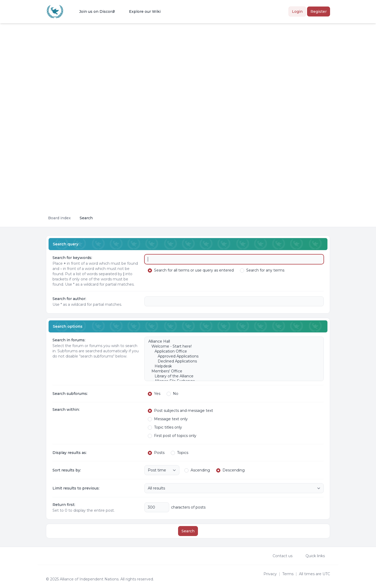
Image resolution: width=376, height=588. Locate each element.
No (172, 394)
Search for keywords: (72, 258)
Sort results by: (67, 470)
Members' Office (231, 371)
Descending (230, 470)
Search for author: (69, 299)
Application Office (231, 351)
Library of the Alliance (231, 376)
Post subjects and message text (180, 411)
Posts (156, 453)
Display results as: (70, 453)
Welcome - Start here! (231, 346)
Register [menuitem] (319, 11)
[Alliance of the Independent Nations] (55, 12)
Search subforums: (70, 394)
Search (188, 531)
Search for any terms (262, 270)
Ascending (197, 470)
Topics (180, 453)
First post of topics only (172, 436)
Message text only (168, 419)
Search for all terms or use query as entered (191, 270)
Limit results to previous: (76, 488)
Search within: (66, 410)
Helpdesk (231, 366)
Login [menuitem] (297, 11)
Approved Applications (231, 356)
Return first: (64, 505)
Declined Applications (231, 361)
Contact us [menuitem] (279, 556)
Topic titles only (165, 427)
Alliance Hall (231, 341)
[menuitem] (94, 11)
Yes (154, 394)
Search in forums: (69, 340)
